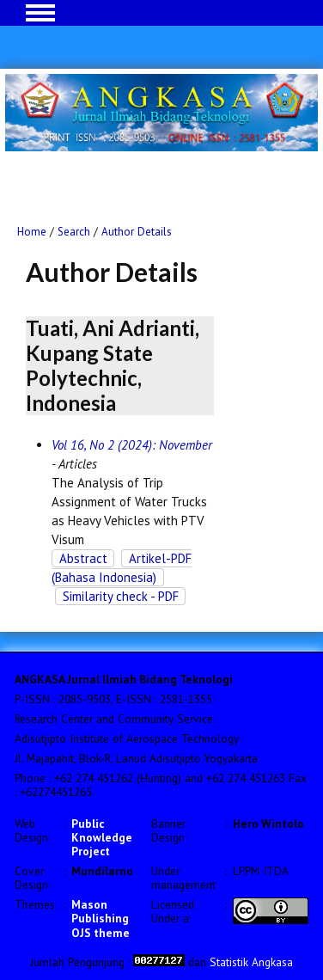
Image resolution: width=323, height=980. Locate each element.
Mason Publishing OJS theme (101, 918)
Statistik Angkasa (251, 962)
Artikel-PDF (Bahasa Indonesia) (122, 568)
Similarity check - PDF (121, 596)
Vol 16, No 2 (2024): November (132, 445)
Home (32, 232)
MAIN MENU (40, 13)
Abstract (83, 558)
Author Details (137, 232)
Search (74, 232)
